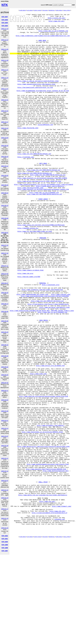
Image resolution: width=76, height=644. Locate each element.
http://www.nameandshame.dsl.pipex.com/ (33, 351)
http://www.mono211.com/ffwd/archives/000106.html (46, 561)
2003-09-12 (5, 166)
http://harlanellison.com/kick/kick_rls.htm (35, 103)
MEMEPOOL (52, 10)
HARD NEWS (23, 10)
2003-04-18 (5, 383)
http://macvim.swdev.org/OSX (29, 330)
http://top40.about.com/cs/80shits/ (50, 221)
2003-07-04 (5, 274)
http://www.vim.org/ (25, 326)
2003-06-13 (5, 304)
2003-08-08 (5, 218)
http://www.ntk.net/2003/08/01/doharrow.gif (48, 207)
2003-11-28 (5, 60)
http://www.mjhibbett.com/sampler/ (51, 508)
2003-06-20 (5, 293)
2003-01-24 (5, 498)
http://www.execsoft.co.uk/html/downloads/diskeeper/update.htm (43, 225)
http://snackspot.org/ (51, 339)
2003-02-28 (5, 446)
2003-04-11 (5, 391)
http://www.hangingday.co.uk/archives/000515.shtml (42, 516)
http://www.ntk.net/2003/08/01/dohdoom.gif (35, 205)
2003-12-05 (5, 49)
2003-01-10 (5, 518)
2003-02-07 (5, 481)
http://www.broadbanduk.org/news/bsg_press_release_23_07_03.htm (43, 106)
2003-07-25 (5, 245)
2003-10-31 (5, 100)
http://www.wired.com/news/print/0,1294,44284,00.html (39, 215)
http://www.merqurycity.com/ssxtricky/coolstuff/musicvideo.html (44, 533)
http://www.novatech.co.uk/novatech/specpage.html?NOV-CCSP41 (42, 211)
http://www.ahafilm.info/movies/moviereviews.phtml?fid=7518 (44, 473)
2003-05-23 (5, 332)
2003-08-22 (5, 193)
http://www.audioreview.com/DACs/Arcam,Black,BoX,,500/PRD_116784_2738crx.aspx (42, 370)
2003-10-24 (5, 111)
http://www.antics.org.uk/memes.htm (50, 436)
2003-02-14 (5, 471)
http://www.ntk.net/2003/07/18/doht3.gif (47, 359)
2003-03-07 (5, 436)
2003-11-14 (5, 78)
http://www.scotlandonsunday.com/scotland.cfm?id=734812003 (45, 353)
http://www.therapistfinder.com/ (30, 223)
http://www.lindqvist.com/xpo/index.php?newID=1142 (42, 345)
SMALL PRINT (67, 10)
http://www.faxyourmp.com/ (28, 151)
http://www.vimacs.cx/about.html (30, 322)
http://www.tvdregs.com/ (61, 351)
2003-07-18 (5, 253)
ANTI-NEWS (30, 10)
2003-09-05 (5, 176)
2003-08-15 (5, 206)
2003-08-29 (5, 185)
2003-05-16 (5, 345)
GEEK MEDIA (59, 10)
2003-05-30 (5, 321)
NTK (5, 5)
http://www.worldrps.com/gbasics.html (54, 366)
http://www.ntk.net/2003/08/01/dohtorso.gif (44, 231)
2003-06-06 (5, 312)
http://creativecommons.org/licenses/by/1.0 (49, 613)
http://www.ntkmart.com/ (62, 605)
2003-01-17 (5, 509)
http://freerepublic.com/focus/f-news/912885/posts (48, 363)
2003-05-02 (5, 367)
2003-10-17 (5, 122)
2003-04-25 (5, 375)
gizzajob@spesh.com (45, 147)
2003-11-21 (5, 70)
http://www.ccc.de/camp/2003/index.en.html (35, 275)
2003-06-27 (5, 283)
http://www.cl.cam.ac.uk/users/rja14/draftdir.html (38, 95)
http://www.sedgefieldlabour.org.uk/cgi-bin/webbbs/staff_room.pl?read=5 (44, 219)
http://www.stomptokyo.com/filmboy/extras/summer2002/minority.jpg (43, 40)
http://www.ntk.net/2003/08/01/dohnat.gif (34, 182)
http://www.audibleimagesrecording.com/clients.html (48, 555)
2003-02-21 (5, 458)
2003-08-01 (5, 233)
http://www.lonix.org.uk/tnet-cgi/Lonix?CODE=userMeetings (41, 267)
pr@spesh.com (60, 621)
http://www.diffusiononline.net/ (56, 562)
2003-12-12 (5, 40)
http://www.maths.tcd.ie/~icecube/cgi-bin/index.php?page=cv (43, 592)
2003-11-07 (5, 89)
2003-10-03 (5, 138)
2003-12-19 (5, 29)
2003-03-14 (5, 428)
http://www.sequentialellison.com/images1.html (36, 99)
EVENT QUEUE (38, 10)
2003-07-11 (5, 266)
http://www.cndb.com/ (38, 446)
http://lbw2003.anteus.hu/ (28, 271)
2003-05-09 (5, 356)
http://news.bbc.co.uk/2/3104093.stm (52, 372)
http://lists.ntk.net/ (57, 19)
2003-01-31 (5, 490)
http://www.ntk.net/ (57, 23)
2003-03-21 (5, 421)
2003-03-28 (5, 411)
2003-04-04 (5, 400)
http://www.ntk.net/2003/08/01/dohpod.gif (44, 202)
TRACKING (45, 10)
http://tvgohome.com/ (26, 186)
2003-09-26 (5, 146)
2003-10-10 (5, 128)
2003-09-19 (5, 157)
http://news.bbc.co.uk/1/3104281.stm (53, 35)
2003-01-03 (5, 528)
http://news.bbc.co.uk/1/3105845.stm (44, 229)
